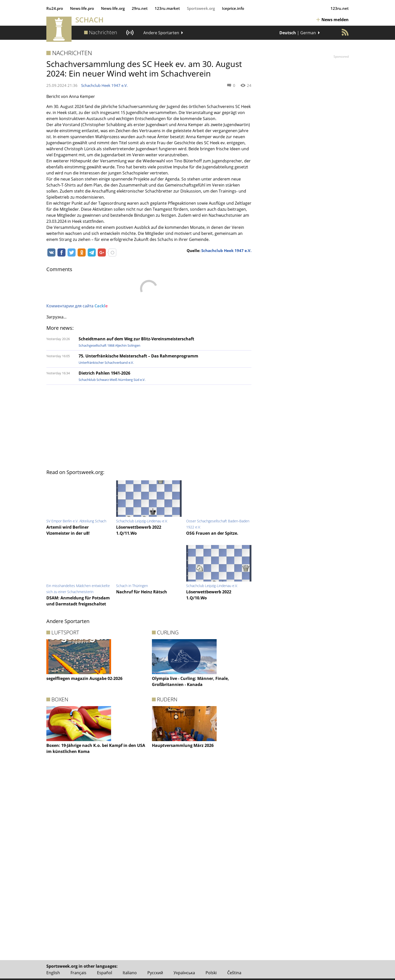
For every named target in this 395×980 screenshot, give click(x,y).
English (53, 973)
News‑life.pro (82, 8)
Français (78, 973)
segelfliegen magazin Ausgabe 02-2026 (84, 678)
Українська (184, 973)
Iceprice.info (233, 8)
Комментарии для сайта (77, 306)
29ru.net (140, 8)
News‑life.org (113, 8)
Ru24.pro (55, 8)
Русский (155, 973)
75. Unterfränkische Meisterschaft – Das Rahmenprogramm (138, 356)
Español (105, 973)
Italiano (130, 973)
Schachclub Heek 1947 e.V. (104, 85)
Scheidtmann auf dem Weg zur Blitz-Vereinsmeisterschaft (136, 339)
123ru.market (167, 8)
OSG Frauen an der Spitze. (212, 533)
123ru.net (340, 8)
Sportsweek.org (201, 8)
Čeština (234, 973)
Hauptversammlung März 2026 (183, 745)
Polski (211, 973)
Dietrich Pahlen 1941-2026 (104, 373)
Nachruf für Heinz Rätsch (142, 592)
